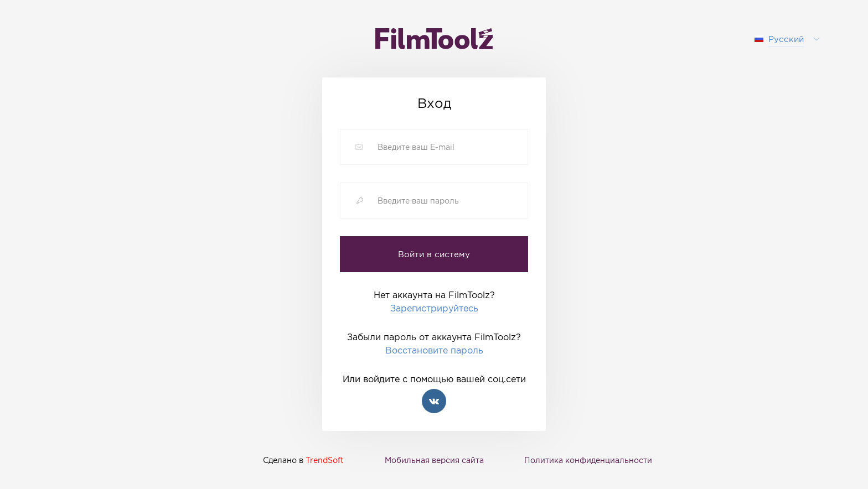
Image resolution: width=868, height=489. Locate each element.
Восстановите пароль (434, 350)
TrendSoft (325, 460)
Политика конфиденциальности (588, 460)
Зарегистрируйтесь (434, 308)
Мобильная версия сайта (434, 460)
